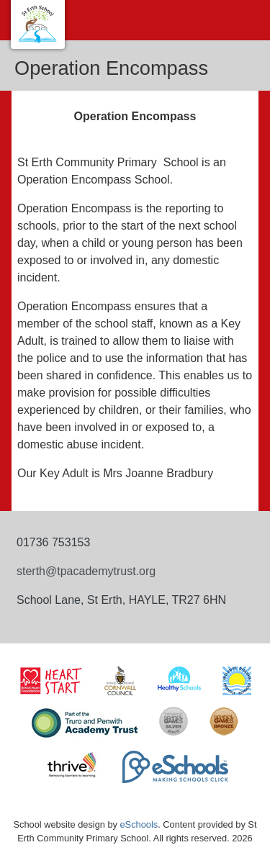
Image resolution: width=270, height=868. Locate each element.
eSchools (139, 824)
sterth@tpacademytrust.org (86, 571)
